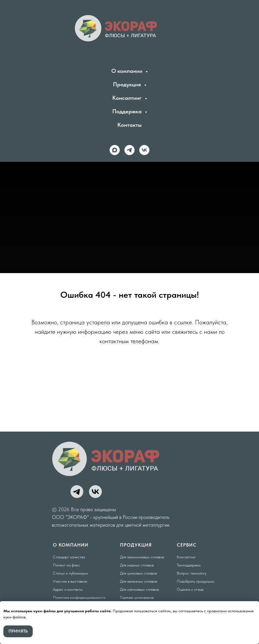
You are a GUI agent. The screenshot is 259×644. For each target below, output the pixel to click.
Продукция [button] (128, 84)
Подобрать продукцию (196, 581)
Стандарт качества (69, 557)
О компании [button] (127, 71)
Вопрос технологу (192, 573)
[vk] (144, 150)
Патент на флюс (67, 565)
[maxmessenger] (115, 150)
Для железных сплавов (139, 581)
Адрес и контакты (68, 589)
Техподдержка (189, 565)
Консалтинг (186, 557)
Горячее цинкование (137, 597)
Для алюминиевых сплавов (142, 557)
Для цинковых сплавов (138, 573)
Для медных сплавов (137, 565)
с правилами (215, 611)
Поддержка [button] (128, 111)
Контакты (129, 125)
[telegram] (129, 150)
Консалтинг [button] (128, 98)
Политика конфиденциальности (79, 597)
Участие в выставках (70, 581)
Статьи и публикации (70, 573)
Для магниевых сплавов (139, 589)
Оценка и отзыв (190, 589)
